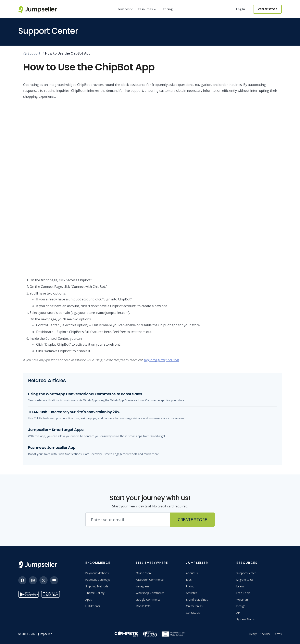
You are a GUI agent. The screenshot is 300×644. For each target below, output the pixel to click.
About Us (192, 573)
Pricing (168, 9)
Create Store (267, 9)
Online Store (144, 573)
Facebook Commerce (150, 580)
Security (265, 634)
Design (241, 606)
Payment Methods (97, 573)
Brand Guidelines (197, 600)
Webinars (242, 600)
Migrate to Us (245, 580)
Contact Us (193, 613)
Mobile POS (143, 606)
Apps (89, 600)
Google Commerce (148, 600)
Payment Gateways (98, 580)
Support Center (246, 573)
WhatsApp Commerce (150, 593)
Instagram (142, 586)
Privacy (252, 634)
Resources (147, 13)
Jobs (189, 580)
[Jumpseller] (38, 565)
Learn (240, 586)
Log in (241, 9)
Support (32, 53)
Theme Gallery (95, 593)
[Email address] (128, 520)
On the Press (194, 606)
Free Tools (243, 593)
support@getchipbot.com (161, 360)
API (238, 613)
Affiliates (192, 593)
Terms (277, 634)
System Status (246, 619)
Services (125, 13)
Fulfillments (93, 606)
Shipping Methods (97, 586)
